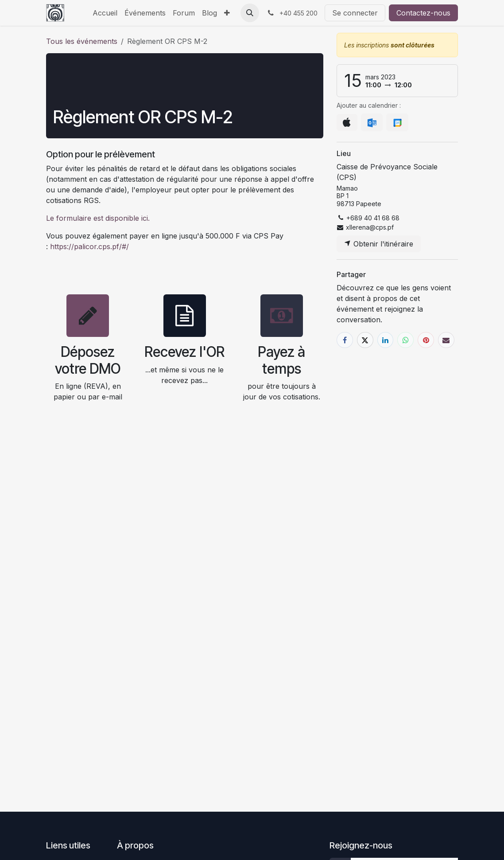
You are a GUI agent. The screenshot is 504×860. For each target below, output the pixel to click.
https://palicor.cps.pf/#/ (88, 246)
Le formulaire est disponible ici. (98, 218)
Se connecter (355, 13)
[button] (250, 13)
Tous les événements (82, 41)
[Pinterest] (426, 340)
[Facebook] (345, 340)
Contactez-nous (423, 13)
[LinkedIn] (386, 340)
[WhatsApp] (405, 340)
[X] (365, 340)
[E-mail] (446, 340)
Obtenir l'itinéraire (379, 244)
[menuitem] (105, 13)
